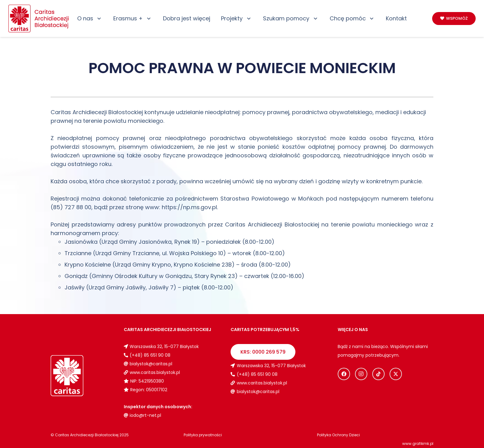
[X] (396, 374)
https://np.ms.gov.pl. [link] (190, 207)
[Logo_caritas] (39, 19)
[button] (98, 19)
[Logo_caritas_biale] (82, 376)
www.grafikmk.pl (418, 444)
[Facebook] (344, 374)
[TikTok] (378, 374)
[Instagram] (361, 374)
